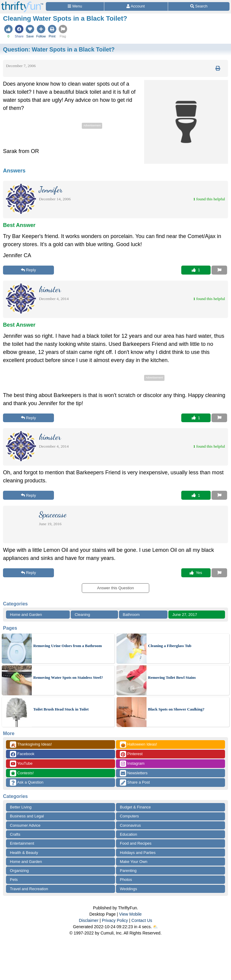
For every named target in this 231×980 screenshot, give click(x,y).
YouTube (21, 764)
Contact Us (142, 920)
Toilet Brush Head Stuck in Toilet (61, 709)
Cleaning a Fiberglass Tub (170, 646)
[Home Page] (22, 3)
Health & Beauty (24, 853)
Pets (14, 880)
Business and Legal (27, 816)
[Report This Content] (219, 270)
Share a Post (135, 783)
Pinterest (131, 754)
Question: (59, 49)
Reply (28, 270)
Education (129, 834)
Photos (126, 880)
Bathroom (131, 615)
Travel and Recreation (29, 889)
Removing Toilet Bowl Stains (172, 677)
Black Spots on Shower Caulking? (176, 709)
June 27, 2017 (185, 615)
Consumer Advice (25, 825)
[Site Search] (199, 6)
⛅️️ (155, 927)
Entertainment (22, 843)
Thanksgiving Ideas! (31, 745)
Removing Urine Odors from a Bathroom (68, 646)
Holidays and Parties (138, 853)
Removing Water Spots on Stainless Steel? (68, 677)
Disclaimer (89, 920)
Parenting (128, 871)
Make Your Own (134, 862)
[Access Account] (136, 6)
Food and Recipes (136, 843)
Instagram (132, 764)
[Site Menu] (75, 6)
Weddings (129, 889)
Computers (129, 816)
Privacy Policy (115, 920)
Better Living (21, 807)
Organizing (19, 871)
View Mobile (130, 914)
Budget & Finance (135, 807)
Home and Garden (26, 615)
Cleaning (82, 615)
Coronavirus (130, 825)
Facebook (22, 754)
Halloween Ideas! (138, 745)
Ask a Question (27, 783)
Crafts (15, 834)
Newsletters (134, 773)
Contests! (22, 773)
